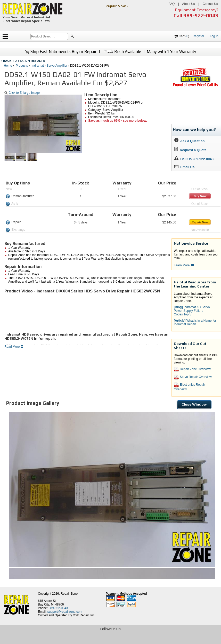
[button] (72, 37)
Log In (214, 36)
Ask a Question (189, 141)
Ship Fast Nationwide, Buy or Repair (61, 52)
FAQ (171, 4)
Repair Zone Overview (192, 369)
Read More (14, 347)
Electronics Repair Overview (189, 387)
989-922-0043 (201, 15)
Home (8, 66)
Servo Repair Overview (193, 377)
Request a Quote (190, 150)
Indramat (38, 66)
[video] (43, 313)
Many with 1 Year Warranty (171, 52)
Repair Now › (117, 6)
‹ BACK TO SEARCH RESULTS (23, 61)
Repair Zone (69, 594)
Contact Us (210, 4)
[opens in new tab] (73, 640)
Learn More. (184, 265)
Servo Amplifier (57, 66)
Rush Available (122, 52)
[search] (49, 36)
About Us (188, 4)
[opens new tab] (195, 86)
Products (22, 66)
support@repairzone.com (65, 612)
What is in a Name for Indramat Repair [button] (195, 322)
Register (198, 36)
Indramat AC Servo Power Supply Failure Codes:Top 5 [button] (192, 311)
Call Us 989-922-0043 (197, 159)
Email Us (184, 167)
